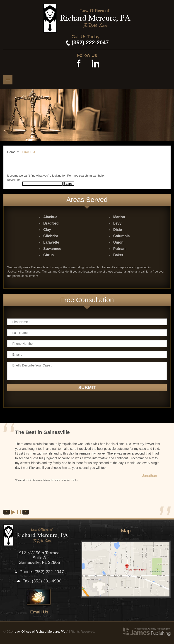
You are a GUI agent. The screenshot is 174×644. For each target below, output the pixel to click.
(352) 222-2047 (90, 42)
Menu (8, 80)
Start (13, 512)
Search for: (14, 180)
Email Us (39, 612)
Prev (7, 512)
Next (26, 512)
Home (11, 152)
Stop (19, 512)
